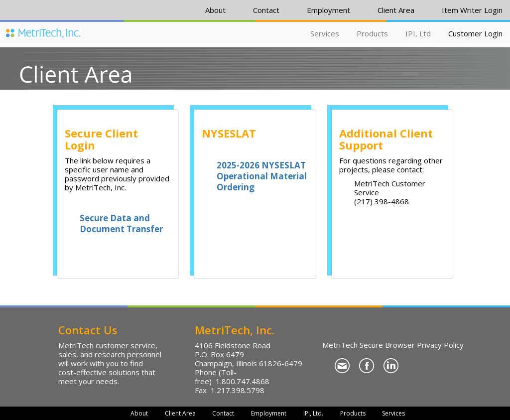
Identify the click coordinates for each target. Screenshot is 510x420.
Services (325, 33)
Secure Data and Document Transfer (121, 223)
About (215, 10)
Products (372, 33)
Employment (328, 10)
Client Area (396, 10)
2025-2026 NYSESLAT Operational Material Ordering (262, 176)
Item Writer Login (472, 10)
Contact (266, 10)
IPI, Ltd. (313, 413)
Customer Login (475, 33)
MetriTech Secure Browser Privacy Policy (393, 345)
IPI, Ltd (418, 33)
